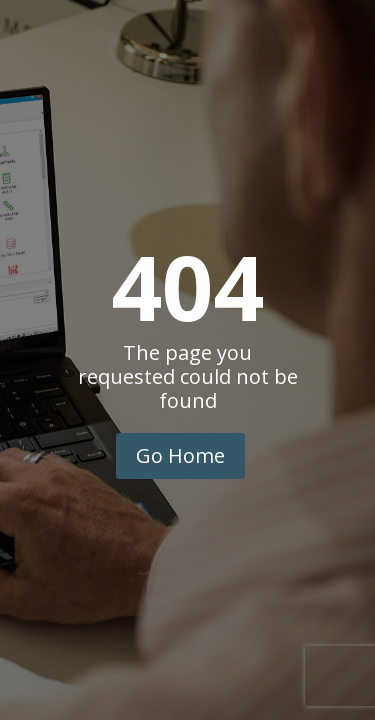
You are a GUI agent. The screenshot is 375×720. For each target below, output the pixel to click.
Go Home (180, 455)
